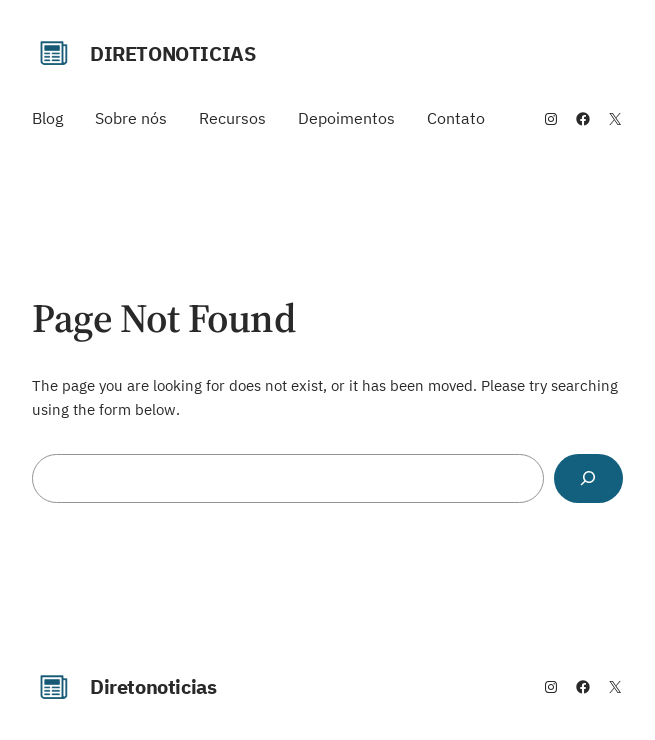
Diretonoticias (172, 53)
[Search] (588, 478)
